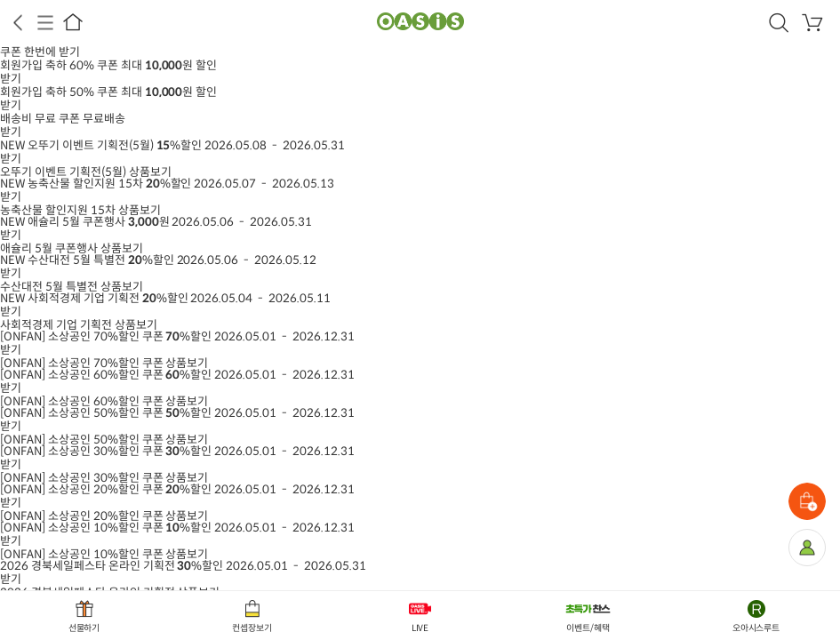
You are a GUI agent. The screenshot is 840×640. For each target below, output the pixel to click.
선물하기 (84, 628)
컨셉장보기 (252, 628)
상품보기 (86, 172)
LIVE (420, 628)
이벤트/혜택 (588, 628)
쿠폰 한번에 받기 (40, 52)
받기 (11, 79)
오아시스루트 (756, 628)
